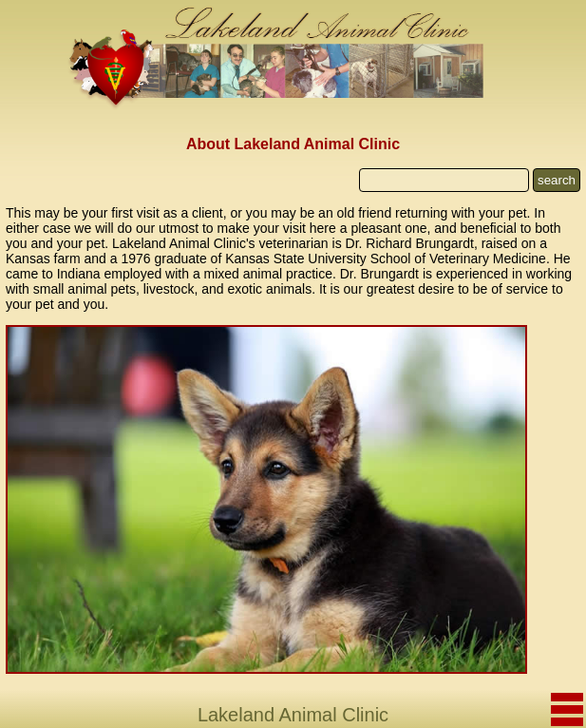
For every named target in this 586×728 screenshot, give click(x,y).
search (557, 180)
